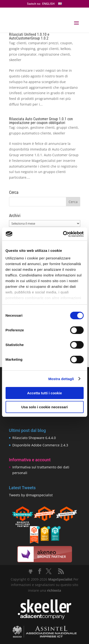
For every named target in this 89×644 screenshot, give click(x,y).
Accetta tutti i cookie (44, 393)
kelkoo (66, 49)
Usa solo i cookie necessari (45, 407)
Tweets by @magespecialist (31, 495)
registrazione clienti (54, 54)
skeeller (15, 60)
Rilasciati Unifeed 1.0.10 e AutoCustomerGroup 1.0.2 (29, 36)
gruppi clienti (48, 49)
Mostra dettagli (61, 379)
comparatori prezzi (43, 43)
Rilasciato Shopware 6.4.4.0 (34, 438)
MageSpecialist (60, 579)
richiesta (54, 590)
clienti (21, 43)
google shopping (22, 49)
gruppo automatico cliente (30, 133)
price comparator (23, 54)
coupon (66, 43)
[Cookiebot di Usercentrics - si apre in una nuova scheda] (63, 234)
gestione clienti (42, 127)
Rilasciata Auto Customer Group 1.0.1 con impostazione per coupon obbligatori (41, 121)
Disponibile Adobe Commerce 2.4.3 (40, 445)
